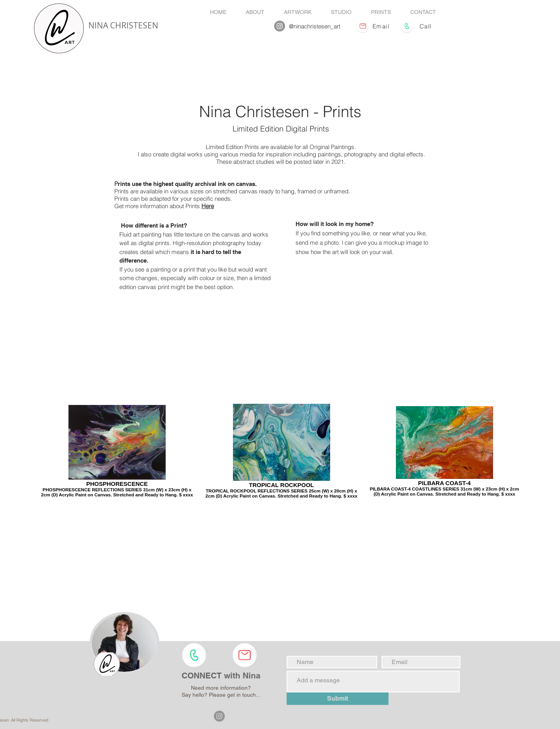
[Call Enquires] (407, 26)
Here (208, 206)
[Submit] (338, 699)
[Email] (382, 26)
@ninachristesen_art (315, 26)
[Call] (426, 26)
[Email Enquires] (363, 26)
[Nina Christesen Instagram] (280, 26)
